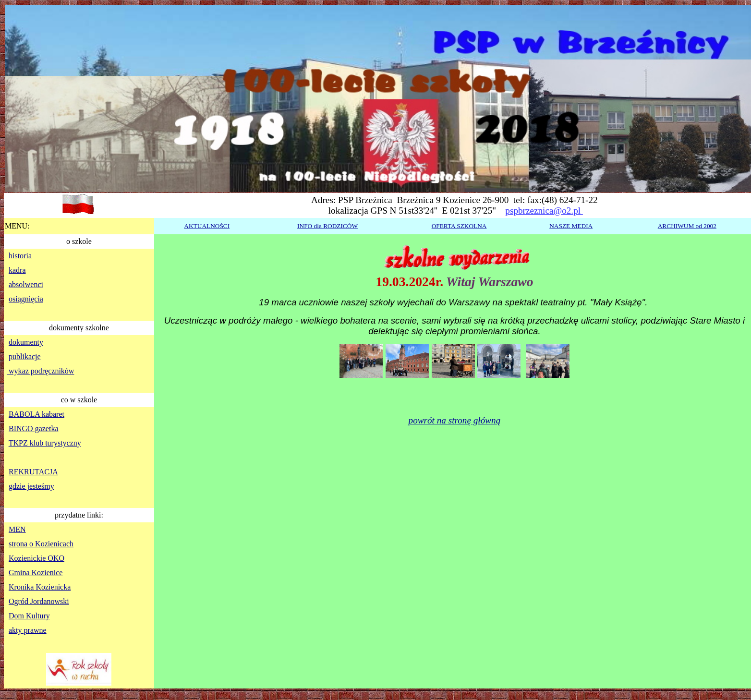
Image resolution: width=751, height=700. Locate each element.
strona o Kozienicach (41, 544)
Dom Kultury (29, 616)
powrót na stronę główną (455, 420)
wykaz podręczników (40, 371)
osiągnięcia (26, 299)
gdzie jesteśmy (31, 486)
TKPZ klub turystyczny (45, 443)
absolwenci (26, 284)
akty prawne (28, 630)
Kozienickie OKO (36, 558)
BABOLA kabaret (36, 414)
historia (20, 256)
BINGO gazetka (34, 428)
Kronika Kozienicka (40, 587)
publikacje (25, 356)
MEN (17, 529)
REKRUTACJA (33, 472)
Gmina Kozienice (36, 573)
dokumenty (26, 342)
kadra (17, 270)
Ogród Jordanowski (39, 601)
